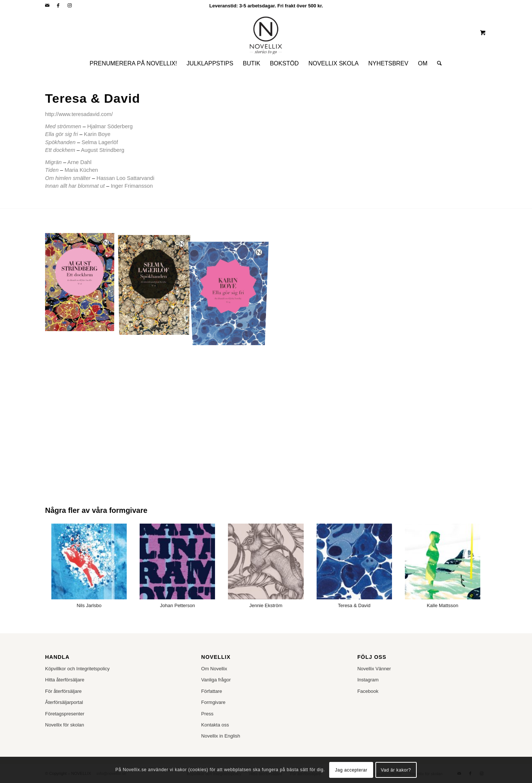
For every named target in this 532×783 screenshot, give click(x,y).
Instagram (368, 680)
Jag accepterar (351, 770)
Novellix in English (221, 736)
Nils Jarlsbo (89, 605)
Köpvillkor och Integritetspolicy (77, 669)
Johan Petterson (178, 605)
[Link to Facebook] (58, 6)
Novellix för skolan (65, 725)
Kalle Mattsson (442, 605)
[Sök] (437, 64)
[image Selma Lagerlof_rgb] (157, 284)
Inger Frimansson (132, 186)
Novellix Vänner (374, 669)
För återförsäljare (63, 691)
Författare (212, 691)
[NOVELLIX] (266, 33)
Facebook (368, 691)
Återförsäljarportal (64, 702)
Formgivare (214, 702)
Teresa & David (354, 605)
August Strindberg (103, 150)
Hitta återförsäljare (65, 680)
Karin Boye (97, 134)
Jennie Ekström (266, 605)
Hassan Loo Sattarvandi (125, 178)
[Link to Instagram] (69, 6)
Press (207, 714)
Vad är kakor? (396, 770)
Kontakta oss (215, 725)
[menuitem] (134, 64)
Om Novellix (214, 669)
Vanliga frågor (216, 680)
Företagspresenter (65, 714)
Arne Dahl (79, 162)
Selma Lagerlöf (100, 142)
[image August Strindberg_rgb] (82, 284)
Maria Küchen (81, 170)
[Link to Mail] (47, 6)
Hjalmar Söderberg (110, 126)
